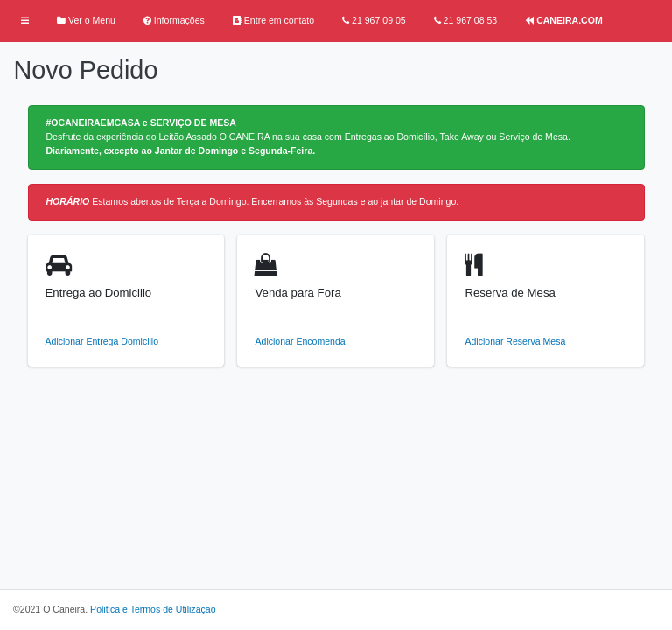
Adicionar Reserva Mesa (515, 341)
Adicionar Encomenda (300, 341)
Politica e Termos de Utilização (153, 609)
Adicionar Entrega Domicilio (102, 341)
